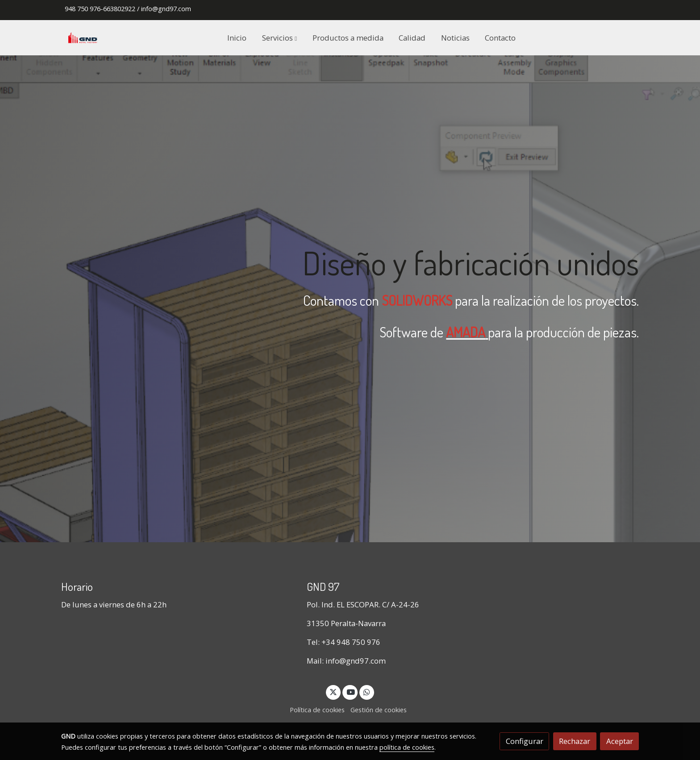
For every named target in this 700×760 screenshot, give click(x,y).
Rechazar (575, 741)
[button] (279, 37)
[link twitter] (333, 691)
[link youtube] (350, 691)
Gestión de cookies (379, 710)
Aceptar (620, 741)
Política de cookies (317, 710)
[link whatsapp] (367, 691)
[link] (83, 38)
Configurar (525, 741)
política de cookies (407, 747)
